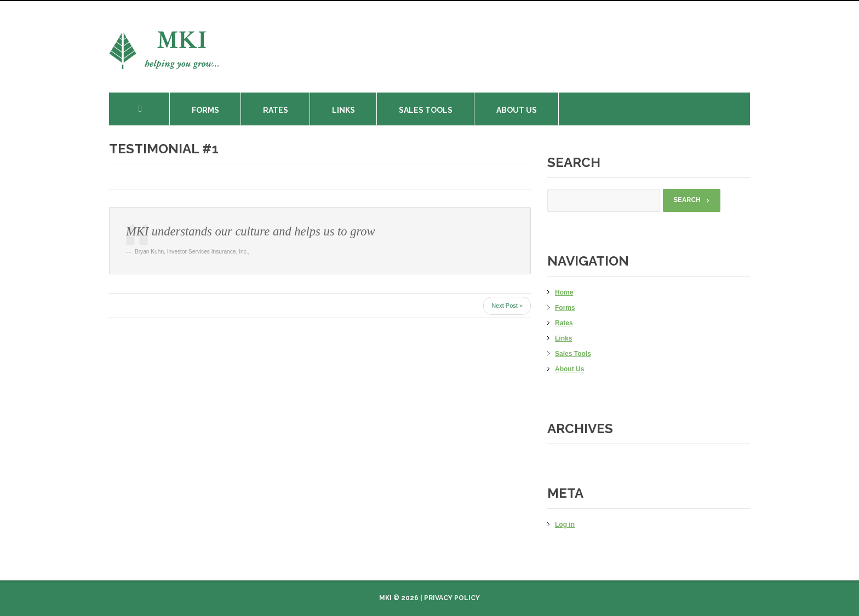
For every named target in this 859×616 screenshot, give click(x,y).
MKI (385, 598)
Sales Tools (426, 110)
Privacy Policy (452, 598)
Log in (565, 525)
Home (147, 109)
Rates (276, 110)
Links (343, 110)
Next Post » (507, 306)
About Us (517, 110)
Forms (205, 110)
